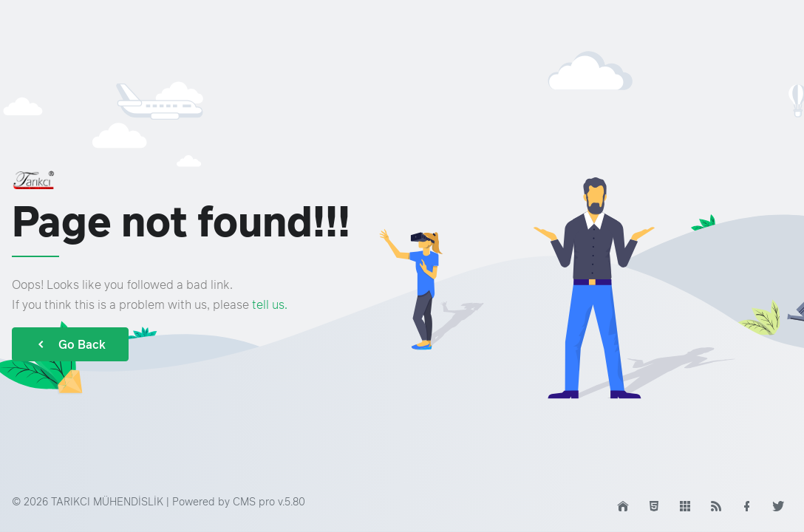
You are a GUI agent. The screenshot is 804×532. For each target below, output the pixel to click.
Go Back (70, 344)
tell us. (270, 304)
